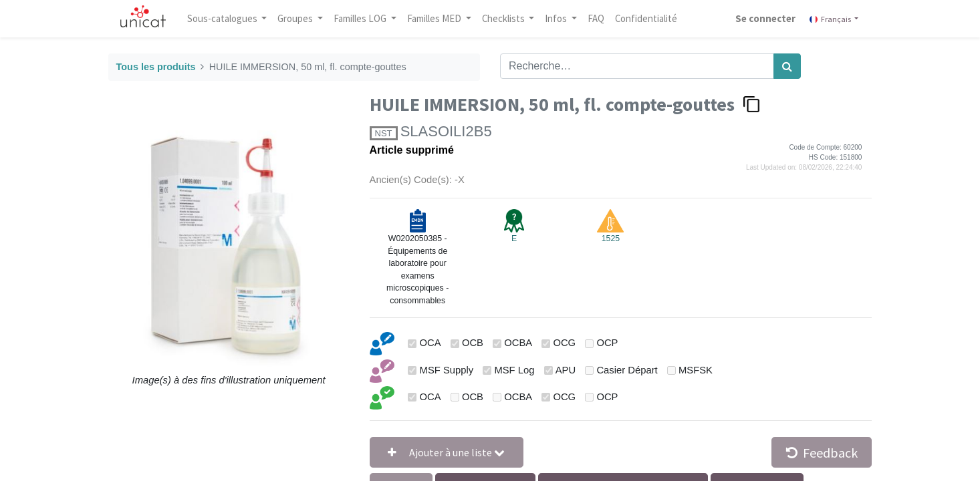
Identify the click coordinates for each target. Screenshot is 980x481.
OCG (564, 343)
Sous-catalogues (223, 18)
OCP (607, 343)
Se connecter (765, 18)
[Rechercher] (787, 66)
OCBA (518, 343)
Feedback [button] (822, 453)
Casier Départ (627, 370)
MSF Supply (447, 370)
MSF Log (514, 370)
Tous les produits (156, 67)
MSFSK (696, 370)
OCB (473, 343)
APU (566, 370)
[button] (447, 452)
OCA (431, 343)
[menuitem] (597, 19)
